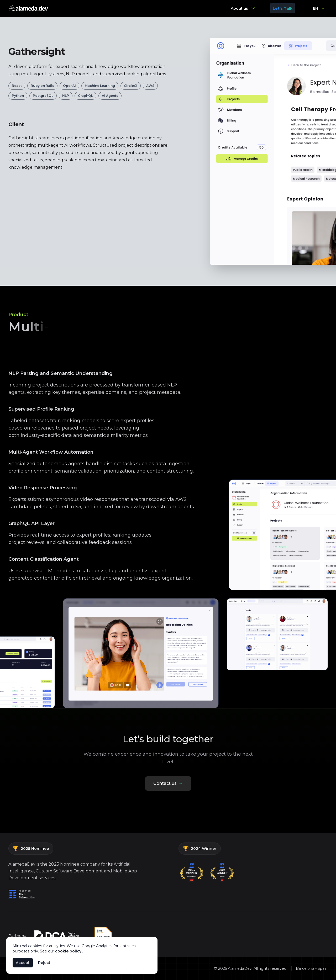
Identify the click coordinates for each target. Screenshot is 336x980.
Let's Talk (283, 8)
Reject (44, 963)
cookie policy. (69, 951)
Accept (23, 963)
